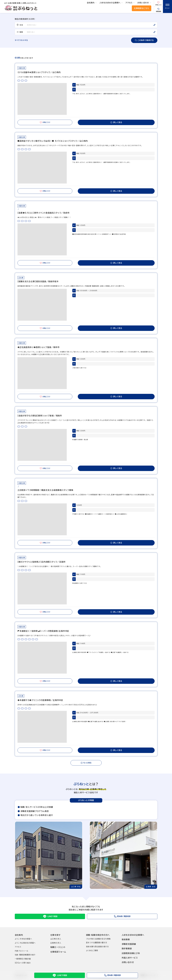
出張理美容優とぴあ (131, 953)
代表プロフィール (22, 951)
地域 (20, 25)
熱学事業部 (127, 949)
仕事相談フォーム (58, 952)
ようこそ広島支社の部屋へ (25, 943)
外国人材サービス (130, 958)
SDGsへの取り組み (23, 963)
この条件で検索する (144, 40)
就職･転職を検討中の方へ (98, 935)
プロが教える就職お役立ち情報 (98, 939)
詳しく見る (116, 122)
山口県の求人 (56, 939)
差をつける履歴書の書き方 (97, 943)
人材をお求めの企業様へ (110, 3)
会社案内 (91, 3)
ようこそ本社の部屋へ (23, 939)
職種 (20, 32)
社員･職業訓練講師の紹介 (25, 955)
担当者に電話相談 (112, 975)
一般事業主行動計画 (23, 959)
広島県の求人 (56, 943)
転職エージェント (58, 947)
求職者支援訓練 (129, 944)
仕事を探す (56, 935)
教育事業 (126, 940)
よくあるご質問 (92, 951)
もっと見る (86, 763)
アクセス (129, 3)
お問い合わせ (143, 3)
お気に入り (45, 122)
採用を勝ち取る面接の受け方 (97, 947)
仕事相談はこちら (142, 8)
